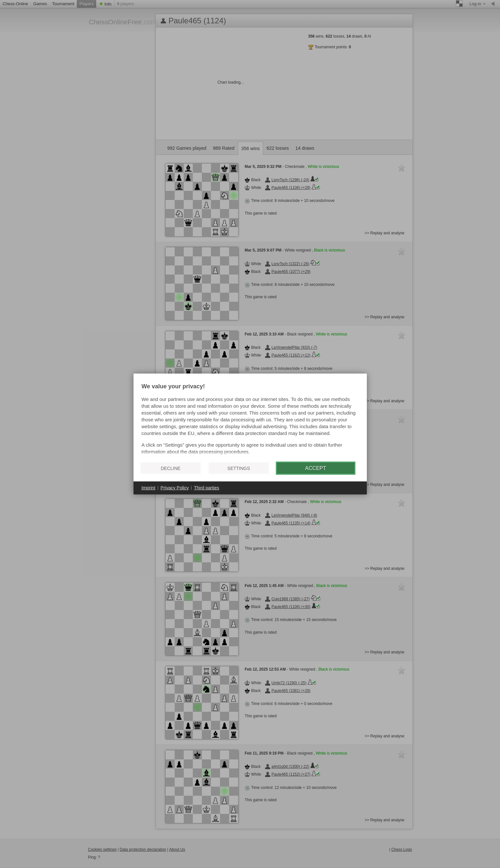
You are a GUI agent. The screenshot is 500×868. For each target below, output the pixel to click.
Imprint (149, 488)
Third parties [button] (206, 488)
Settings (239, 468)
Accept (316, 468)
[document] (250, 420)
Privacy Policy (174, 488)
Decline (171, 468)
